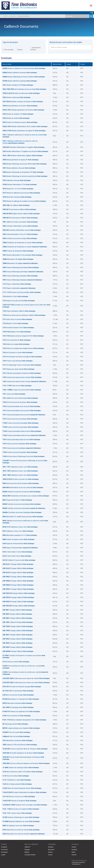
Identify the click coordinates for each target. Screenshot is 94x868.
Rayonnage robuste (15, 724)
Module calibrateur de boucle (19, 168)
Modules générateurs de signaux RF (24, 131)
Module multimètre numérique (20, 73)
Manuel (20, 50)
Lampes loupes (17, 813)
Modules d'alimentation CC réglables (24, 147)
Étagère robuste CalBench (21, 214)
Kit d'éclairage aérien (18, 707)
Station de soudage (16, 344)
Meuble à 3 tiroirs (15, 296)
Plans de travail (16, 736)
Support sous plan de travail (19, 301)
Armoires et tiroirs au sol (19, 797)
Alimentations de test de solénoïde (23, 488)
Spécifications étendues (36, 49)
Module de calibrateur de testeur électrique (24, 68)
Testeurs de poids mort (21, 479)
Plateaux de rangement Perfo (21, 712)
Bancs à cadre (17, 780)
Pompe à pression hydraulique (19, 444)
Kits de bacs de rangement (21, 809)
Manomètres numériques (18, 740)
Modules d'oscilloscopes (21, 93)
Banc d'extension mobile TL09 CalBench (23, 772)
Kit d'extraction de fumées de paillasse (22, 357)
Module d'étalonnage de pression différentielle (25, 164)
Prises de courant (16, 732)
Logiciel (3, 855)
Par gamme (4, 847)
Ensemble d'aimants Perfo (18, 328)
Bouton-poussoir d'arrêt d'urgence (21, 483)
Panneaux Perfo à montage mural (25, 805)
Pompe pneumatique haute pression (22, 431)
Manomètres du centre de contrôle (21, 830)
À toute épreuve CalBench (19, 209)
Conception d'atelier (30, 855)
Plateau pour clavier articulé (18, 369)
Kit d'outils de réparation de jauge (22, 687)
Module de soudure (16, 118)
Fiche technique (8, 50)
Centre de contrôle (16, 662)
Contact (50, 855)
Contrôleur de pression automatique (22, 504)
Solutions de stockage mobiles (21, 768)
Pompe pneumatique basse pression (22, 411)
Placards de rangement (19, 801)
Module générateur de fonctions (20, 106)
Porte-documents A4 (17, 716)
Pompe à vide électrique (18, 361)
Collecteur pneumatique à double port (22, 373)
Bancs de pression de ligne (18, 695)
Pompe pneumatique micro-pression (21, 406)
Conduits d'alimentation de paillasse (24, 792)
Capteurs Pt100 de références (20, 745)
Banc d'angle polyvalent (17, 784)
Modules (27, 852)
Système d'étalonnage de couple (21, 817)
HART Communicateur (18, 691)
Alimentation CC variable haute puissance (23, 517)
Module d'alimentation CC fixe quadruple (22, 255)
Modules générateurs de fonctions (23, 110)
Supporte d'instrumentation (18, 544)
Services (50, 852)
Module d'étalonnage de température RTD (23, 172)
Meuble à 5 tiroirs (15, 323)
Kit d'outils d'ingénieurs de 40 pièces (23, 753)
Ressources (13, 16)
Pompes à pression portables (22, 292)
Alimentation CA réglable (18, 259)
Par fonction (4, 850)
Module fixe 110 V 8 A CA (18, 189)
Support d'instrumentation (20, 548)
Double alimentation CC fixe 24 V (20, 234)
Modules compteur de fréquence (23, 102)
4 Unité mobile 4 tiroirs (17, 556)
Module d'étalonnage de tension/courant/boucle (25, 176)
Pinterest (74, 855)
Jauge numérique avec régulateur (21, 728)
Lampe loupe (14, 394)
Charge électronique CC (17, 500)
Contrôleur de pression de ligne (20, 238)
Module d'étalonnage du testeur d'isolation (24, 77)
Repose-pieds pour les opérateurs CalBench (24, 315)
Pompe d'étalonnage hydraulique (20, 276)
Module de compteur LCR (18, 114)
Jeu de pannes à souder (18, 353)
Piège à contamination (17, 284)
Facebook (74, 850)
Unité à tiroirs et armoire (17, 319)
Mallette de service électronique (20, 398)
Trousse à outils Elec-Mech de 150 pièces (25, 749)
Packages (27, 850)
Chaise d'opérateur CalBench (19, 311)
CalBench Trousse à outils (19, 560)
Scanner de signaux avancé (18, 539)
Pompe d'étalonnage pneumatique (21, 268)
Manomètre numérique (17, 197)
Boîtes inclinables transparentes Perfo (24, 720)
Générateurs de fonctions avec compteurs (26, 496)
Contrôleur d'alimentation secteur (20, 226)
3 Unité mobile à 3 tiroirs (17, 552)
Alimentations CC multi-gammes (21, 699)
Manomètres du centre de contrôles (24, 834)
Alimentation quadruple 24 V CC (20, 535)
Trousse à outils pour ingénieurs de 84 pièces (26, 763)
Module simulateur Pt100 (18, 85)
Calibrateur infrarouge (17, 180)
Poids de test (17, 386)
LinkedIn (74, 847)
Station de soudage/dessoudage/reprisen (23, 348)
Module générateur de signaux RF (21, 160)
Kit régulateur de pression (18, 826)
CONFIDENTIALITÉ (76, 864)
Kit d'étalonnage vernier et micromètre (22, 365)
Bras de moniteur (16, 776)
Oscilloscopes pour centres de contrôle (26, 678)
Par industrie (4, 852)
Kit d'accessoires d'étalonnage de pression (24, 456)
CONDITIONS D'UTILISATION (78, 862)
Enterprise (51, 847)
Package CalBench (18, 564)
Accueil (5, 16)
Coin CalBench (16, 205)
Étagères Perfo (17, 332)
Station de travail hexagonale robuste (22, 788)
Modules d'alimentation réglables (23, 156)
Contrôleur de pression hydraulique (22, 512)
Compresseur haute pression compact (22, 377)
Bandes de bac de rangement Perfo (23, 336)
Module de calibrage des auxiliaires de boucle (24, 201)
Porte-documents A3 (17, 340)
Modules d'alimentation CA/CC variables (25, 126)
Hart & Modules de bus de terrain (24, 89)
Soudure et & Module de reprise (20, 122)
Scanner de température (18, 251)
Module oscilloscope (16, 97)
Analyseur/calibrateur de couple (21, 821)
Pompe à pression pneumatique (20, 419)
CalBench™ (27, 847)
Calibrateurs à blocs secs (20, 467)
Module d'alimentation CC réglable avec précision (25, 151)
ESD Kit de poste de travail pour (20, 402)
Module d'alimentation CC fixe (20, 185)
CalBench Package (18, 622)
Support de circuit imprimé (22, 390)
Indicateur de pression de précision (21, 492)
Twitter (74, 852)
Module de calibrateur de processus (21, 193)
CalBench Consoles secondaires (20, 222)
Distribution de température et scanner (23, 243)
